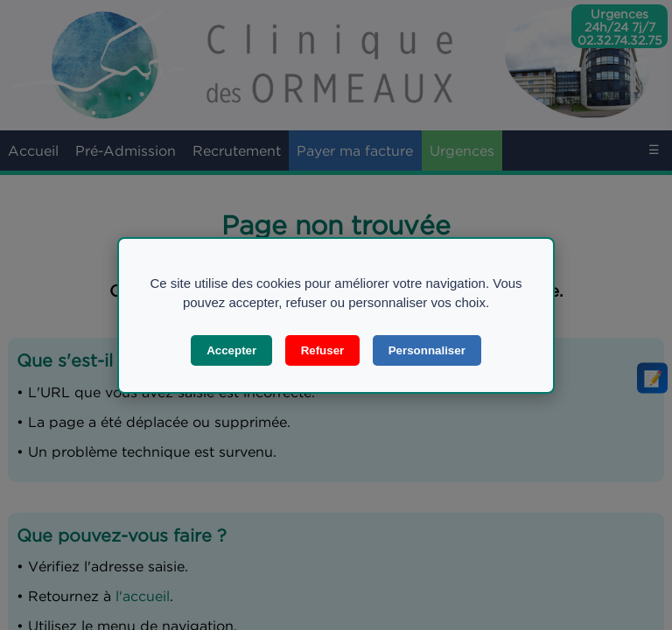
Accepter (231, 350)
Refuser (323, 350)
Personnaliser (427, 350)
